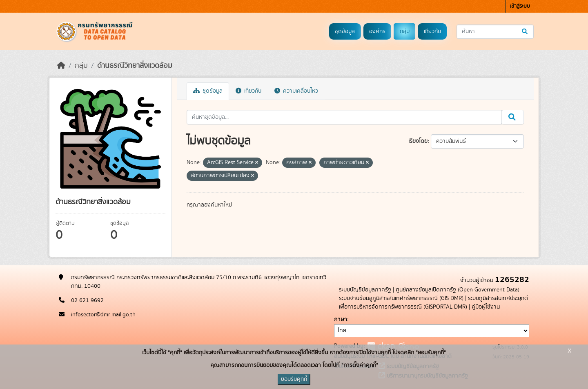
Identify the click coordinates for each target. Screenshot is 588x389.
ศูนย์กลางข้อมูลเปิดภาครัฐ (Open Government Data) (458, 290)
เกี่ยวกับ (432, 31)
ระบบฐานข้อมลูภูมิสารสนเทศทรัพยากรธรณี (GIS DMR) (401, 298)
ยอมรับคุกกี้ (294, 379)
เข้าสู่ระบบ (520, 6)
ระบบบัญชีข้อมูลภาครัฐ (365, 290)
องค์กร (377, 31)
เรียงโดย (418, 141)
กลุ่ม (405, 31)
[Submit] (525, 32)
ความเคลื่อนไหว (296, 91)
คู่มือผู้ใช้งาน (486, 307)
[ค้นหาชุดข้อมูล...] (495, 32)
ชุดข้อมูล (345, 31)
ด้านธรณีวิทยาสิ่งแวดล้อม (135, 66)
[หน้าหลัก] (61, 66)
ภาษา (341, 320)
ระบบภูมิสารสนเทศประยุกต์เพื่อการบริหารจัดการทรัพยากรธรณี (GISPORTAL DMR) (433, 303)
